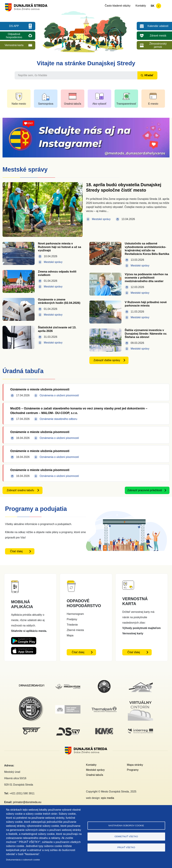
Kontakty (141, 6)
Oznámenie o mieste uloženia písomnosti (40, 389)
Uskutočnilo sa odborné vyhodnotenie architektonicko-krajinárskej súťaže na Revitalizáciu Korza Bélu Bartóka (147, 249)
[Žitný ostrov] (68, 707)
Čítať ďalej (16, 551)
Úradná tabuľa (95, 775)
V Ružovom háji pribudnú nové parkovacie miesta (146, 304)
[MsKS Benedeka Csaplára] (104, 682)
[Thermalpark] (104, 709)
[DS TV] (68, 727)
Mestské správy (95, 770)
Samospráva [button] (46, 104)
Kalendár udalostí (158, 26)
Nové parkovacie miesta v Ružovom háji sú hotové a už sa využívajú (60, 247)
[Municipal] (140, 682)
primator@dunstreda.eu (27, 802)
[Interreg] (140, 731)
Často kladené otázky (118, 6)
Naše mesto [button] (19, 104)
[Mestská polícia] (32, 699)
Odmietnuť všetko (126, 836)
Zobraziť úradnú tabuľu (20, 490)
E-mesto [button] (153, 104)
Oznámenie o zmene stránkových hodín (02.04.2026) (59, 301)
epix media (108, 798)
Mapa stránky (135, 765)
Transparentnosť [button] (126, 104)
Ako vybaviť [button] (99, 104)
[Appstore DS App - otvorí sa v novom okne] (24, 650)
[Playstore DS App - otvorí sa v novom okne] (24, 640)
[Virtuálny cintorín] (140, 700)
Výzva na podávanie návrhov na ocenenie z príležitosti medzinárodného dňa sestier (146, 278)
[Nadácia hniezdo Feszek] (68, 686)
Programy (133, 770)
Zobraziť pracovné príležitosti (145, 490)
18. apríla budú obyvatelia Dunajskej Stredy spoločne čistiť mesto (124, 187)
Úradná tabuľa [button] (73, 104)
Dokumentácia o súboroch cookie (23, 860)
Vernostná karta (14, 45)
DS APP (14, 26)
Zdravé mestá (158, 36)
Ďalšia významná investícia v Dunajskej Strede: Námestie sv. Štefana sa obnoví (146, 334)
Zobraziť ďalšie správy (107, 360)
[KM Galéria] (104, 730)
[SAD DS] (32, 729)
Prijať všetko (126, 847)
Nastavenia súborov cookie (126, 826)
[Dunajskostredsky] (32, 686)
